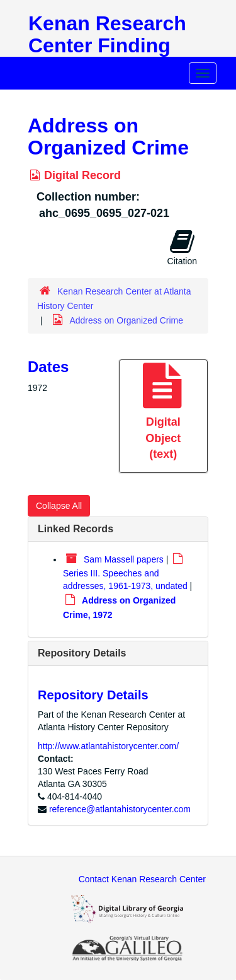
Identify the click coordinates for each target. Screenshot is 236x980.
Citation (182, 247)
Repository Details (82, 653)
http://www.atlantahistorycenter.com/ (108, 746)
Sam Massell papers (124, 559)
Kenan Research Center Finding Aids (107, 45)
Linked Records (76, 529)
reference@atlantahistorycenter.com (120, 809)
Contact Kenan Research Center (142, 879)
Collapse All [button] (59, 506)
